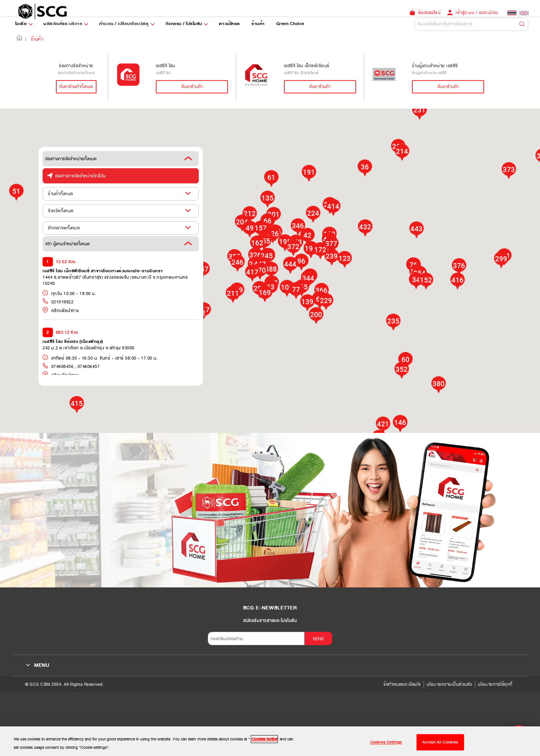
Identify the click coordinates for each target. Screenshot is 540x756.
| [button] (26, 39)
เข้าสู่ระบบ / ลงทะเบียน (477, 13)
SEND (318, 639)
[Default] (472, 24)
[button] (19, 39)
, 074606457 (86, 366)
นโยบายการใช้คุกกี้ (495, 684)
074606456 (62, 366)
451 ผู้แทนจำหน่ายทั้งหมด (119, 244)
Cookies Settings (386, 742)
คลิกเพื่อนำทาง (61, 311)
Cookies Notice (264, 739)
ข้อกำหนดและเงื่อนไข (402, 684)
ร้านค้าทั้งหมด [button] (60, 194)
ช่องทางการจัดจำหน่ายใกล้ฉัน (74, 175)
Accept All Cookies (440, 742)
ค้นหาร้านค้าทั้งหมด (76, 87)
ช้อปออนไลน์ (429, 13)
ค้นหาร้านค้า (192, 87)
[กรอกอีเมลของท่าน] (256, 638)
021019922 (62, 302)
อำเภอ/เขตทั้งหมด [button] (64, 228)
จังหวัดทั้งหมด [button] (61, 211)
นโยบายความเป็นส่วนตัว (450, 684)
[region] (270, 741)
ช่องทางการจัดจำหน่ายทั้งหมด (119, 159)
